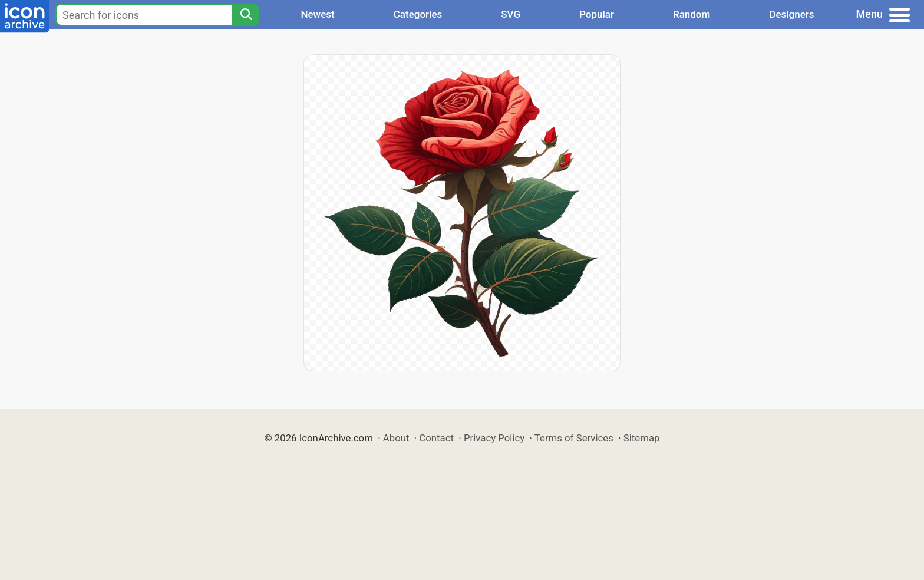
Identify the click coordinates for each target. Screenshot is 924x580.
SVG (511, 14)
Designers (791, 14)
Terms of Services (574, 438)
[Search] (246, 15)
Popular (597, 14)
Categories (418, 14)
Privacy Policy (494, 438)
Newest (317, 14)
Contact (436, 438)
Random (692, 14)
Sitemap (642, 438)
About (396, 438)
